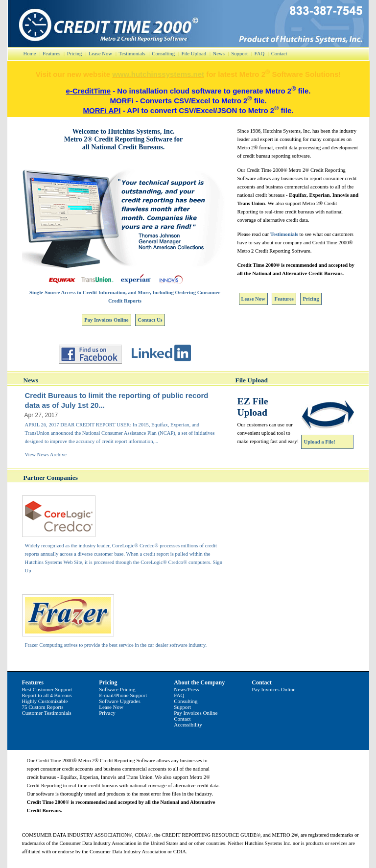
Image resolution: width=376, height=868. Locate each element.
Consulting (163, 54)
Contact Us (150, 320)
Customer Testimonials (47, 713)
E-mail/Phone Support (123, 695)
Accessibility (188, 725)
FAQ (259, 54)
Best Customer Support (47, 689)
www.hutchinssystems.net (158, 74)
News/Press (186, 689)
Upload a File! (320, 442)
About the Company (199, 682)
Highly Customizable (45, 701)
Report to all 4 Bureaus (47, 695)
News (219, 54)
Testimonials (132, 54)
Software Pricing (117, 689)
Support (239, 54)
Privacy (107, 713)
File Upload (194, 54)
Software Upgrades (120, 701)
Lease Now (100, 54)
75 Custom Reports (43, 707)
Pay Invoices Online (106, 320)
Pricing (75, 54)
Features (51, 54)
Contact (279, 54)
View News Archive (46, 455)
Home (30, 54)
